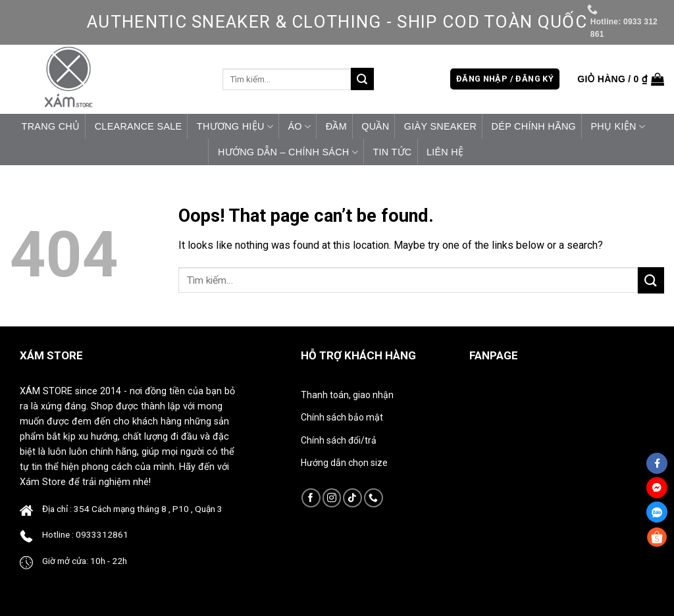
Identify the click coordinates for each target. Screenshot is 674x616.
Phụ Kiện (618, 127)
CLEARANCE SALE (139, 126)
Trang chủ (51, 126)
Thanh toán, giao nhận (347, 395)
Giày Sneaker (440, 126)
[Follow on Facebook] (311, 498)
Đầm (336, 126)
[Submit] (362, 79)
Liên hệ (445, 152)
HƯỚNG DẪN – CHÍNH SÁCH (288, 152)
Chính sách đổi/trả (339, 440)
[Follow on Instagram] (332, 498)
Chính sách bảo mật (342, 417)
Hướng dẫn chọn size (344, 463)
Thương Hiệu (235, 127)
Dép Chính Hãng (534, 126)
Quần (375, 126)
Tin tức (392, 152)
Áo (299, 127)
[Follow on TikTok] (352, 498)
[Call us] (374, 498)
